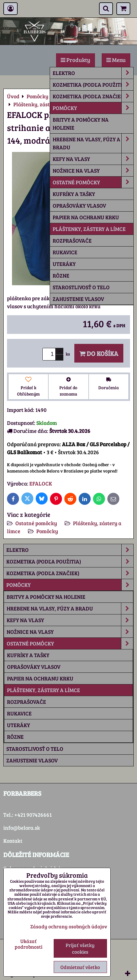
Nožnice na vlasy (93, 171)
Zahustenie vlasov (78, 299)
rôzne (61, 275)
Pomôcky (93, 108)
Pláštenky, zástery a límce (89, 229)
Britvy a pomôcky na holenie (81, 123)
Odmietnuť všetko (80, 967)
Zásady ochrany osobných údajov (69, 926)
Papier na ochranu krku (86, 217)
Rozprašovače (72, 240)
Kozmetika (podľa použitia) (93, 85)
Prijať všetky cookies (80, 948)
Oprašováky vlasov (79, 205)
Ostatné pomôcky (93, 182)
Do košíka (99, 353)
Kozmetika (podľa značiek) (93, 96)
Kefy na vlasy (93, 159)
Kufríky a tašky (74, 194)
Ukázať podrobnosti (28, 944)
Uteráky (64, 264)
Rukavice (65, 252)
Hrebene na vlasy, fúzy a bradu (93, 143)
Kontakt (13, 841)
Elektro (93, 73)
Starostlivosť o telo (81, 287)
